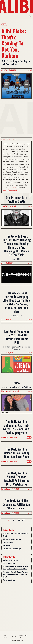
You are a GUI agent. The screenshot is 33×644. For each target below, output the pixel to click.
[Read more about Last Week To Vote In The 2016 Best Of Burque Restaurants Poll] (16, 365)
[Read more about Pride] (16, 404)
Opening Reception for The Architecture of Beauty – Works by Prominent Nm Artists (16, 568)
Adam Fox (4, 70)
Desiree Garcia (6, 489)
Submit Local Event (23, 636)
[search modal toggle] (30, 16)
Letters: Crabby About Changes (12, 549)
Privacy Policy (5, 636)
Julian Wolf (4, 206)
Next (24, 520)
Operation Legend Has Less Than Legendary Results (16, 535)
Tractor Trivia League (9, 563)
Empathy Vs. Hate (8, 542)
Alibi (3, 263)
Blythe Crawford (6, 391)
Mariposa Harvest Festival (10, 560)
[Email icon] (16, 139)
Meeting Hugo (7, 545)
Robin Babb (5, 438)
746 (19, 520)
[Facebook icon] (7, 139)
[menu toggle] (2, 16)
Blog (4, 25)
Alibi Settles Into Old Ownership (12, 539)
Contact (15, 636)
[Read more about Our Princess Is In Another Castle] (16, 219)
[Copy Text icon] (13, 139)
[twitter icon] (10, 139)
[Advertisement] (16, 118)
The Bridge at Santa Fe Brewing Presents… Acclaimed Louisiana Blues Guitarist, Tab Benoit (16, 574)
